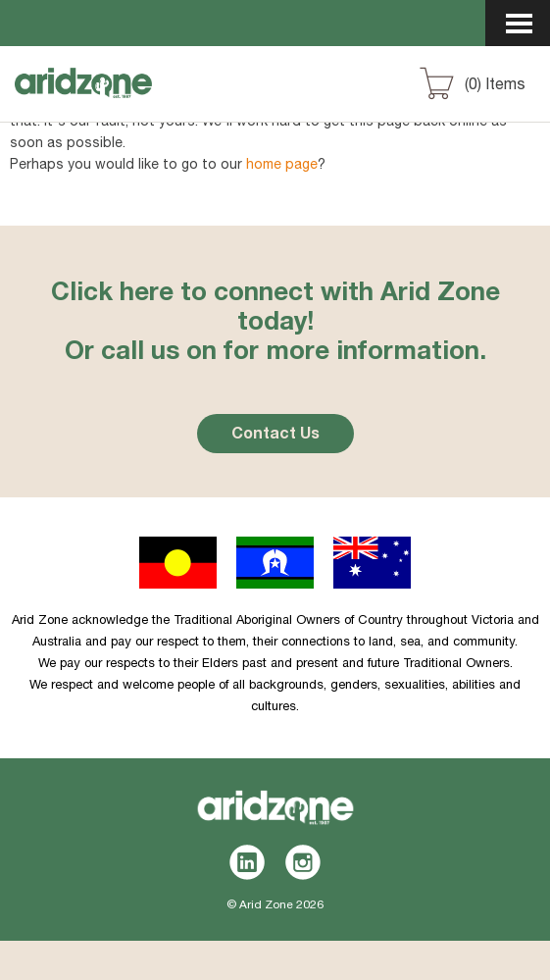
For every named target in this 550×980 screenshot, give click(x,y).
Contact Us (275, 436)
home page (282, 166)
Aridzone (119, 101)
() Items (495, 86)
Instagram (303, 862)
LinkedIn (248, 862)
